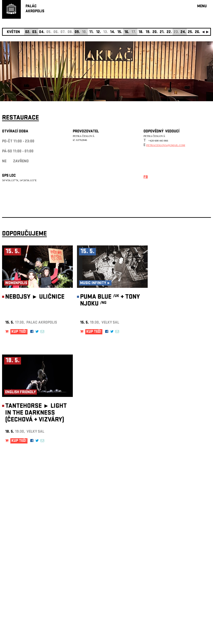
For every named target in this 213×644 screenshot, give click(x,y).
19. (148, 32)
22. (169, 32)
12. (98, 32)
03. (35, 32)
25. (190, 32)
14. (113, 32)
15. (120, 32)
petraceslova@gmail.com (166, 145)
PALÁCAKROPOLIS (35, 9)
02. (28, 32)
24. (183, 32)
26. (198, 32)
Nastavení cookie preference (19, 588)
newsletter (184, 539)
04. (42, 32)
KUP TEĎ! (19, 332)
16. (127, 32)
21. (162, 32)
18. (141, 32)
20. (155, 32)
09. (77, 32)
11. (91, 32)
